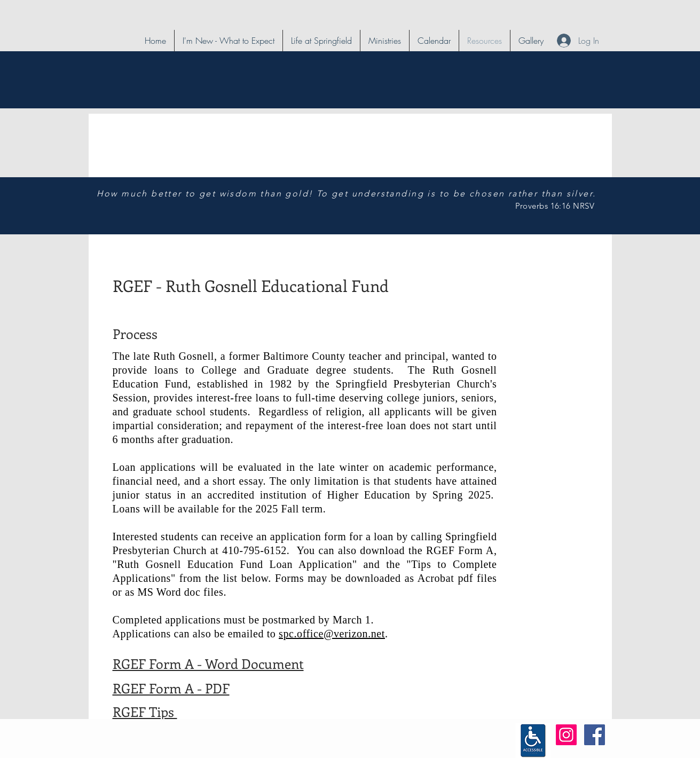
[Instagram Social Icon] (566, 735)
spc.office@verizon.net (332, 634)
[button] (321, 41)
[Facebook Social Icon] (595, 735)
